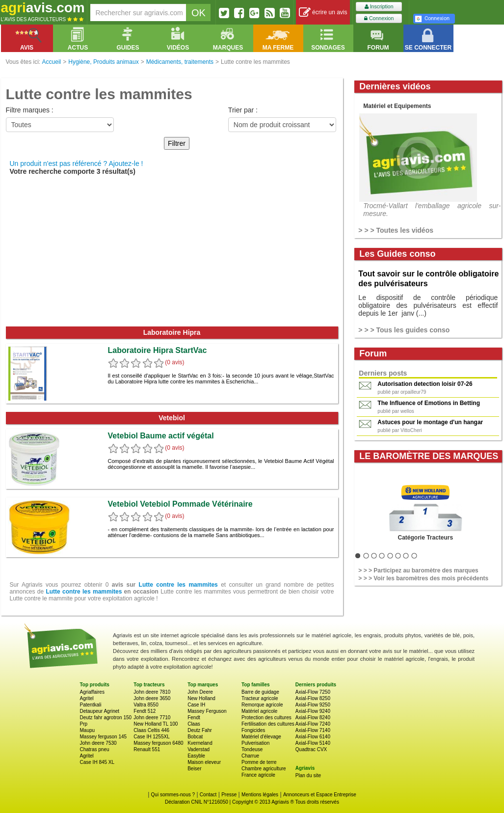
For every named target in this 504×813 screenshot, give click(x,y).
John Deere (200, 692)
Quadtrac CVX (311, 749)
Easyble (196, 756)
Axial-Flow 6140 (313, 737)
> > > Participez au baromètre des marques (418, 570)
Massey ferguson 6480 (158, 743)
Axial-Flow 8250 (313, 698)
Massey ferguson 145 (104, 737)
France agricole (258, 775)
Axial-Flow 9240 (313, 711)
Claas (194, 724)
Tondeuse (252, 749)
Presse (229, 795)
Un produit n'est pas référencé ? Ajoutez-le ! (77, 163)
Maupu (88, 730)
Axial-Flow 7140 (313, 730)
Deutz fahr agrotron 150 (106, 718)
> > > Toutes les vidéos (396, 230)
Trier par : (243, 110)
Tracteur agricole (260, 698)
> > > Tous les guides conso (404, 330)
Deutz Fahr (199, 730)
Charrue (250, 756)
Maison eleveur (204, 762)
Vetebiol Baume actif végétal (161, 436)
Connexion (379, 18)
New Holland (201, 698)
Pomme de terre (259, 762)
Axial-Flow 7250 (313, 692)
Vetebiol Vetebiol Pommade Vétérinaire (180, 504)
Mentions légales (260, 795)
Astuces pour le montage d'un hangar (430, 422)
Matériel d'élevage (261, 737)
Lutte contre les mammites (178, 585)
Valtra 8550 (146, 705)
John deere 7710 (152, 718)
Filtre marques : (30, 110)
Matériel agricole (259, 711)
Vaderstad (199, 749)
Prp (84, 724)
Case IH (196, 705)
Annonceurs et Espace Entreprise (320, 795)
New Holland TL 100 (156, 724)
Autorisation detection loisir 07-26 (425, 384)
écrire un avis (323, 13)
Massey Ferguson (207, 711)
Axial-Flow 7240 (313, 724)
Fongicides (253, 730)
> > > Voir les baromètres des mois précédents (423, 578)
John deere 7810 (152, 692)
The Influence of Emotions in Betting (429, 403)
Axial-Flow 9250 (313, 705)
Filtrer (177, 143)
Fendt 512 (145, 711)
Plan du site (308, 775)
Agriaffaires (92, 692)
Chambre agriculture (264, 769)
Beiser (194, 769)
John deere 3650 (152, 698)
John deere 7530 (98, 743)
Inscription (379, 7)
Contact (208, 795)
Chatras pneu (95, 749)
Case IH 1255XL (151, 737)
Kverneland (200, 743)
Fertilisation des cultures (268, 724)
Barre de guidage (260, 692)
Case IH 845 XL (97, 762)
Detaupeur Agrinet (100, 711)
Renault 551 (147, 749)
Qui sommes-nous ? (173, 795)
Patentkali (91, 705)
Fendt (194, 718)
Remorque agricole (262, 705)
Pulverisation (255, 743)
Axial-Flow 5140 (313, 743)
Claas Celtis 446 (151, 730)
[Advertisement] (172, 253)
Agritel (87, 698)
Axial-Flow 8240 (313, 718)
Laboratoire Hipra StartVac (158, 350)
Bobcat (195, 737)
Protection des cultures (266, 718)
